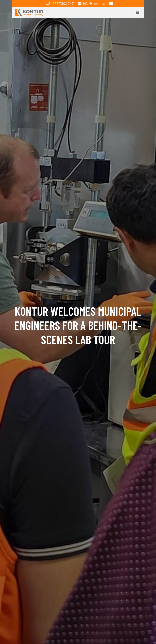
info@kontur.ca (94, 4)
